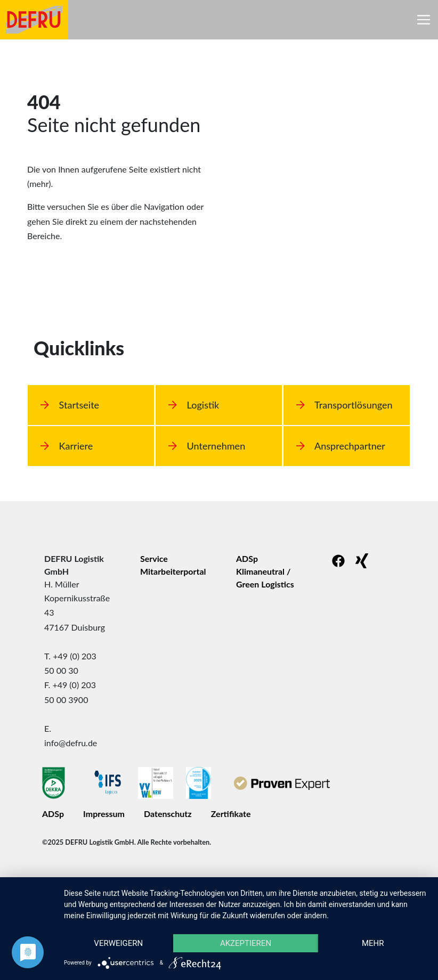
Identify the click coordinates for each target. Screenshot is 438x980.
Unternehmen (207, 446)
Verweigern (118, 943)
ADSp (247, 558)
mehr (373, 943)
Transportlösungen (344, 405)
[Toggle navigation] (424, 20)
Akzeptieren (246, 943)
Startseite (70, 405)
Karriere (67, 446)
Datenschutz (168, 814)
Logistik (194, 405)
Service (154, 558)
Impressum (104, 814)
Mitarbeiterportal (173, 571)
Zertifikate (231, 814)
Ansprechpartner (341, 446)
